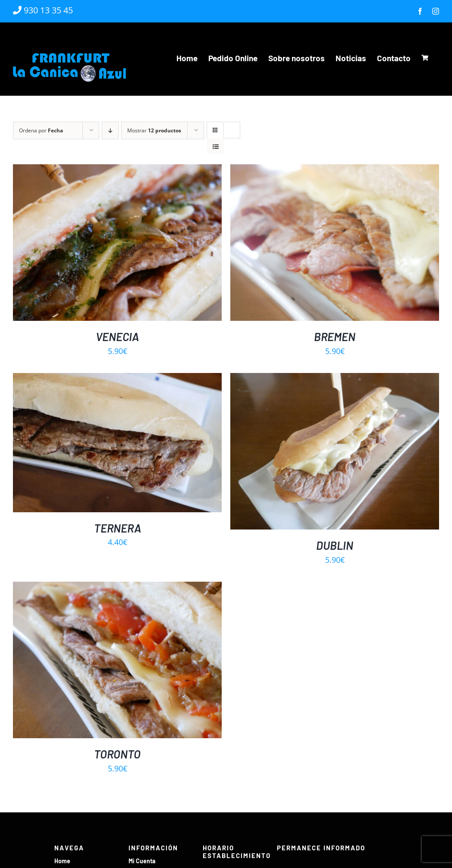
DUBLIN (335, 545)
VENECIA (117, 337)
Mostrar (154, 130)
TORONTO (117, 754)
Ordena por (41, 130)
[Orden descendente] (110, 130)
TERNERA (118, 528)
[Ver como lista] (215, 146)
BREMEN (335, 337)
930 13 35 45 (43, 10)
